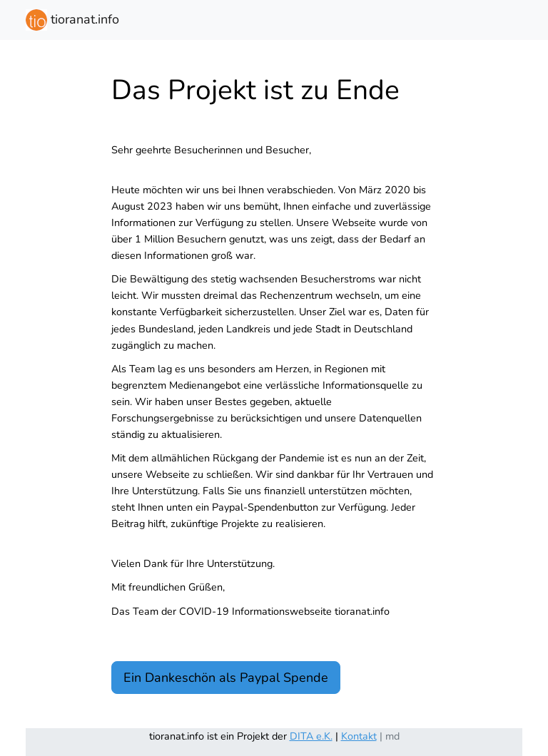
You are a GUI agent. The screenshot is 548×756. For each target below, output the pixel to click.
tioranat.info (72, 20)
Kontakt (359, 736)
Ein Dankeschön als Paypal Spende (226, 678)
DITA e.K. (311, 736)
